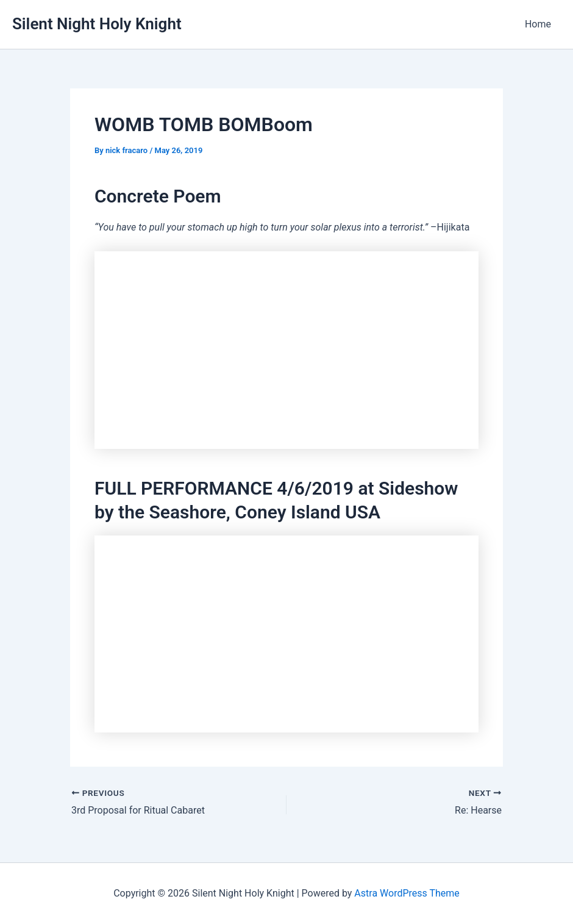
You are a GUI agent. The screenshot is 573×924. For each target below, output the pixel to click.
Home (538, 24)
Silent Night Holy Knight (97, 24)
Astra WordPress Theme (407, 893)
